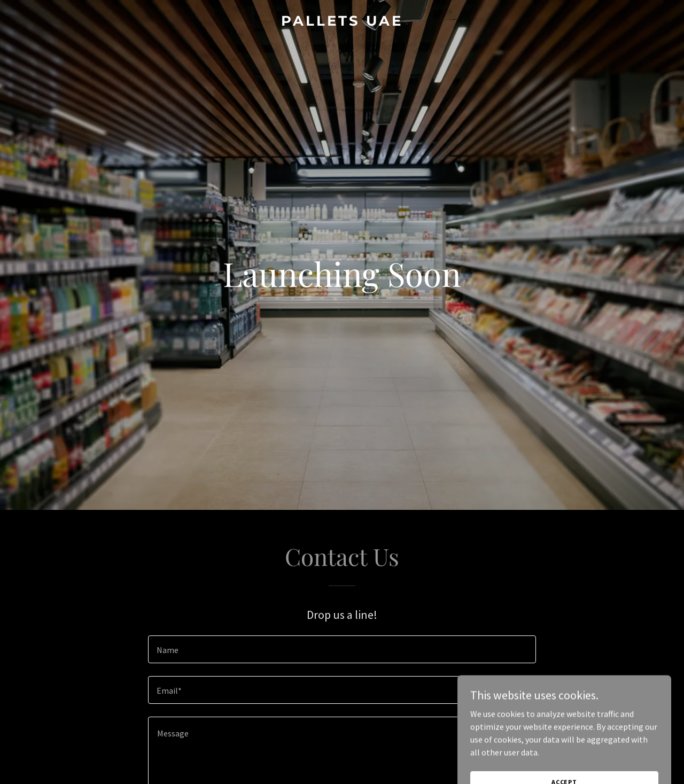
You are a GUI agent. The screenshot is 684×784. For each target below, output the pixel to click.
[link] (342, 22)
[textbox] (342, 649)
